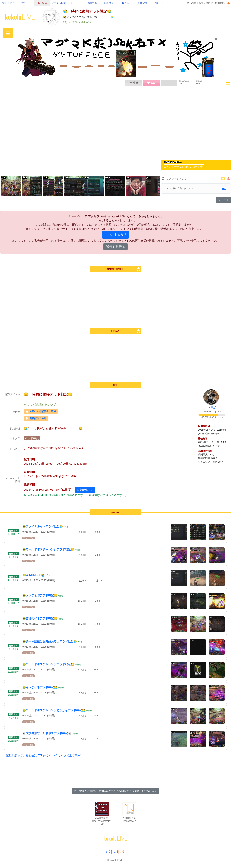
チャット (75, 3)
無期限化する (85, 490)
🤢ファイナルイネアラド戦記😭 (43, 526)
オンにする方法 (115, 235)
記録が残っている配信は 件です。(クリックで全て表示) (44, 755)
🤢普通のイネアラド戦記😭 (40, 618)
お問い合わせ (206, 3)
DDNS (126, 3)
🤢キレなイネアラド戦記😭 (40, 687)
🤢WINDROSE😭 (33, 575)
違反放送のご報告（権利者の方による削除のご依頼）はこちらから (115, 791)
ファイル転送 (59, 3)
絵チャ (25, 3)
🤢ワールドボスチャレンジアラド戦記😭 (48, 549)
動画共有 (109, 3)
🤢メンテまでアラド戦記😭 (40, 595)
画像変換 (142, 3)
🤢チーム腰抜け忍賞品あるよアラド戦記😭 (50, 641)
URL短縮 (192, 3)
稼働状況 (220, 3)
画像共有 (92, 3)
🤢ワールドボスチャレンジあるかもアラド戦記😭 (54, 710)
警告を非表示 (115, 247)
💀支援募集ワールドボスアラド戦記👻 (47, 733)
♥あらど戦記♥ (72, 22)
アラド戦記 (32, 438)
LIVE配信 (42, 3)
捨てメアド (8, 3)
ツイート (223, 200)
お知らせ (159, 3)
